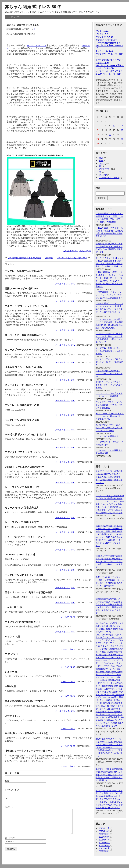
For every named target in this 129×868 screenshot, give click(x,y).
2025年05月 (104, 845)
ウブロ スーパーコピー (106, 40)
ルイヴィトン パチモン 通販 (109, 66)
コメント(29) (85, 251)
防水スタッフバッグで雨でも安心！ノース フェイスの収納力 (109, 362)
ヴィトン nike (102, 31)
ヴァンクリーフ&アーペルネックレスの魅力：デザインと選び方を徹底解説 (110, 405)
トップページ (13, 17)
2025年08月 (104, 837)
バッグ (102, 163)
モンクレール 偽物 (104, 51)
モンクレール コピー (37, 45)
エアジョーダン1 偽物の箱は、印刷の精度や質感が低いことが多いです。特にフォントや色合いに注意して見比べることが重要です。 (110, 775)
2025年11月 (104, 828)
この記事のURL (70, 251)
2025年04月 (104, 848)
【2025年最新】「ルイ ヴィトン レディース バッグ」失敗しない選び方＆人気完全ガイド (110, 295)
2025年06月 (104, 843)
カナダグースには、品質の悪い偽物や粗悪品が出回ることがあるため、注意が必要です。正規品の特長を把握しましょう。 (109, 477)
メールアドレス (63, 284)
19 (110, 135)
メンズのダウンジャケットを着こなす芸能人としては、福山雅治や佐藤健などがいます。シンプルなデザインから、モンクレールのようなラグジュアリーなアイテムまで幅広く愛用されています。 (109, 799)
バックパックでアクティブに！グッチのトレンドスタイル (109, 374)
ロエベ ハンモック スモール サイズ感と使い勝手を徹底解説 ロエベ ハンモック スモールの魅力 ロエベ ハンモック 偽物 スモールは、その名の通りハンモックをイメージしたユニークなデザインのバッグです (110, 504)
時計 (101, 158)
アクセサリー (105, 169)
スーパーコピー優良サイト (108, 43)
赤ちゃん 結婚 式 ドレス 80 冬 (33, 7)
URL (73, 284)
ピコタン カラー (103, 34)
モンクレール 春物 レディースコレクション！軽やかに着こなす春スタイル (110, 416)
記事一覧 (49, 258)
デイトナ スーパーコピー (111, 74)
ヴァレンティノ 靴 (104, 37)
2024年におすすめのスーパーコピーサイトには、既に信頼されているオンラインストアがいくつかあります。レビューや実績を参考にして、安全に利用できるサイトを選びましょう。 (109, 747)
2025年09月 (104, 834)
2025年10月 (104, 831)
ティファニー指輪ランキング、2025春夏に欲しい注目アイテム (109, 351)
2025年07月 (104, 840)
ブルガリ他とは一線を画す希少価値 (24, 258)
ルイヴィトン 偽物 (104, 45)
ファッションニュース (109, 178)
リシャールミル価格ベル (107, 436)
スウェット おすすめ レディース (72, 258)
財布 (101, 161)
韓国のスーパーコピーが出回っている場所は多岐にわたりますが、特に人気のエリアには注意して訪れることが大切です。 (109, 562)
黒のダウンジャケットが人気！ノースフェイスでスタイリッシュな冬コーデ (109, 428)
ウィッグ (103, 175)
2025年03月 (104, 851)
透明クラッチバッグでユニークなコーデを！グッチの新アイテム (109, 385)
